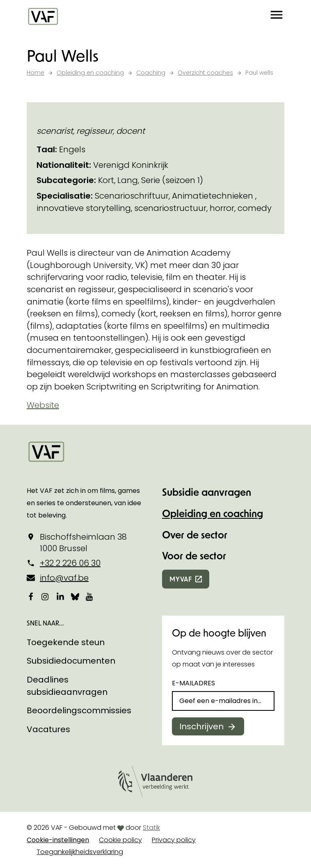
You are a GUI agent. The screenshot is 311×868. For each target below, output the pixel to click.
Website (43, 405)
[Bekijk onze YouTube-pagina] (90, 596)
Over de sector (195, 535)
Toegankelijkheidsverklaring (80, 852)
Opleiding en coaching (213, 513)
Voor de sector (194, 555)
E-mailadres (193, 683)
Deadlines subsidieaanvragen (67, 686)
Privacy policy (174, 840)
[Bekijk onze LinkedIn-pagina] (60, 596)
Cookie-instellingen (58, 840)
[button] (277, 16)
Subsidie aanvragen (207, 492)
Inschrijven (201, 726)
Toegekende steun (66, 642)
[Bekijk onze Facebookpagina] (31, 596)
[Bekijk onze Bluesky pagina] (75, 596)
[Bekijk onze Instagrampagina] (46, 596)
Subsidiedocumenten (71, 661)
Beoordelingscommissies (79, 710)
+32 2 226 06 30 (70, 563)
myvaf (181, 579)
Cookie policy (120, 840)
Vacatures (48, 729)
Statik (151, 828)
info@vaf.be (64, 578)
